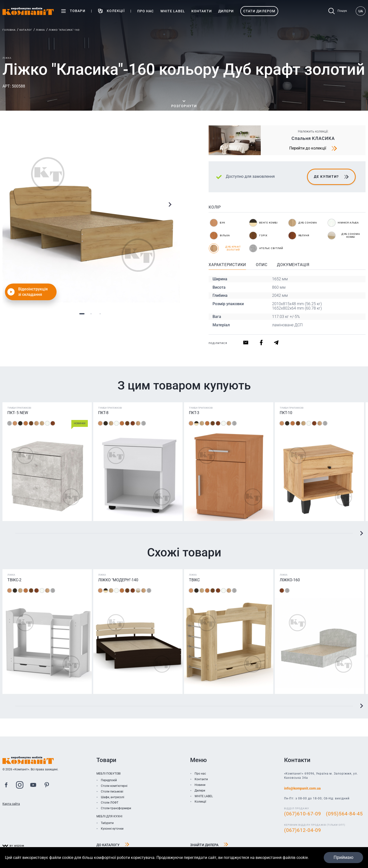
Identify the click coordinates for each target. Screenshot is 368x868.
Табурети (107, 823)
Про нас (200, 774)
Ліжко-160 (290, 580)
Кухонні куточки (112, 829)
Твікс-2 (14, 580)
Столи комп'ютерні (114, 786)
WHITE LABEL (204, 796)
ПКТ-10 (286, 413)
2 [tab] (91, 314)
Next (170, 205)
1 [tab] (82, 314)
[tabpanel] (91, 214)
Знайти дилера (209, 845)
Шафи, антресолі (113, 797)
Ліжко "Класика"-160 (64, 30)
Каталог (26, 30)
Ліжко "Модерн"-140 (118, 580)
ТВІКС (194, 580)
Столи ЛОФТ (110, 803)
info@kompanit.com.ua (302, 788)
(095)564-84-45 (344, 814)
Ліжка (40, 30)
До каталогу (113, 845)
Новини (200, 785)
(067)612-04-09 (303, 830)
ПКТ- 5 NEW (18, 413)
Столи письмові (112, 792)
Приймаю (343, 857)
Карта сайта (11, 804)
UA (361, 11)
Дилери (200, 791)
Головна (9, 30)
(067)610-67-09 (303, 814)
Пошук (338, 11)
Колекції (200, 802)
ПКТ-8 (103, 413)
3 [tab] (100, 314)
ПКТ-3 (194, 413)
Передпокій (109, 780)
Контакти (201, 779)
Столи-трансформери (116, 808)
